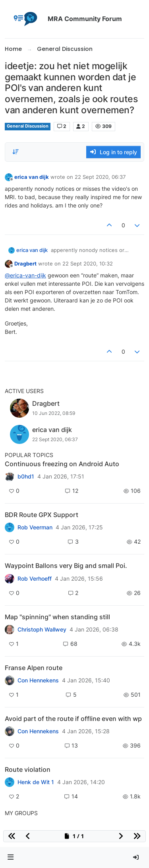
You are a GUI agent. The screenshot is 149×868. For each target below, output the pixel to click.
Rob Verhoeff (35, 579)
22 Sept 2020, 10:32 (88, 263)
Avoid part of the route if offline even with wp (73, 719)
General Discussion (28, 126)
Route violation (28, 769)
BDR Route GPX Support (42, 515)
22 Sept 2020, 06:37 (100, 177)
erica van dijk (32, 177)
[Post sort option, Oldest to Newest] (15, 152)
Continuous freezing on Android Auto (62, 464)
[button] (11, 857)
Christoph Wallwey (42, 630)
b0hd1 (26, 477)
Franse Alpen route (34, 668)
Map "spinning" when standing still (57, 617)
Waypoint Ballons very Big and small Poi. (66, 566)
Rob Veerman (35, 527)
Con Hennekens (38, 680)
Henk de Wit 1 (36, 782)
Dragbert (25, 263)
